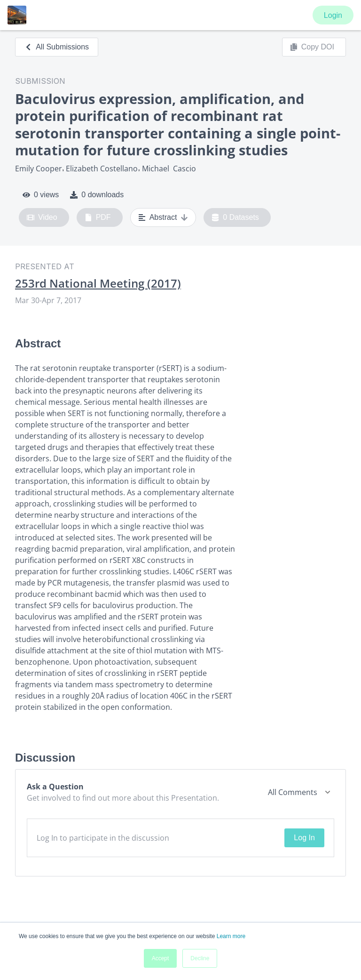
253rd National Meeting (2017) (98, 283)
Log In (304, 838)
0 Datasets (235, 217)
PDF (98, 217)
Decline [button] (200, 958)
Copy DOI (312, 47)
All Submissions (57, 47)
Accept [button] (161, 958)
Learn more (231, 936)
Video (42, 217)
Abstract (163, 217)
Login (333, 15)
